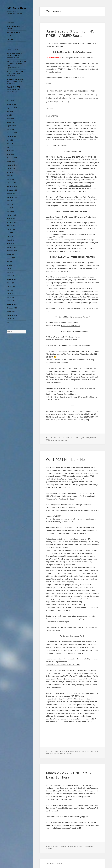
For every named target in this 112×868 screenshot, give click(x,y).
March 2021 (10, 151)
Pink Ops (10, 36)
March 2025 (10, 119)
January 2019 (11, 219)
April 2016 (10, 294)
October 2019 (11, 194)
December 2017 (12, 247)
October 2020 (11, 162)
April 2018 (10, 237)
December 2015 (12, 304)
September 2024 (12, 126)
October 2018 (11, 226)
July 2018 (10, 233)
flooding (78, 751)
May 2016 (10, 290)
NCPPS (87, 438)
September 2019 (12, 197)
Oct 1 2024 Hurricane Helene (69, 460)
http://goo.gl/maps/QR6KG (71, 828)
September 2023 (12, 137)
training (57, 440)
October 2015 (11, 312)
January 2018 (11, 244)
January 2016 (11, 301)
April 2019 (10, 208)
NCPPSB (93, 438)
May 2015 (10, 322)
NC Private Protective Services (13, 28)
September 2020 (12, 165)
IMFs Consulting (16, 8)
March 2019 (10, 212)
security (56, 753)
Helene (83, 751)
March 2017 (10, 272)
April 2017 (10, 269)
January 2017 (11, 276)
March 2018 (10, 240)
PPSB (48, 440)
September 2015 (12, 315)
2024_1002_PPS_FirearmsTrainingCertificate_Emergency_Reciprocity (73, 510)
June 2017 (10, 265)
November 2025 (12, 104)
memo (96, 751)
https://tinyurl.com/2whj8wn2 (80, 186)
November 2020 (12, 158)
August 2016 (11, 287)
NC (83, 438)
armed (74, 438)
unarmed (64, 440)
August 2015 (11, 319)
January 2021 (11, 154)
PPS (47, 753)
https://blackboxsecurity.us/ (67, 808)
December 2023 (12, 133)
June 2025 (10, 115)
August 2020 (11, 169)
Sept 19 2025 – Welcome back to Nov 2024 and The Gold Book (16, 63)
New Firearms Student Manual (64, 394)
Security (64, 751)
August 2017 (11, 258)
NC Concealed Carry (13, 32)
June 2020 (10, 176)
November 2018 (12, 222)
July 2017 (10, 262)
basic (71, 846)
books (79, 438)
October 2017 (11, 254)
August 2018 (11, 229)
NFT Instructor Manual (72, 337)
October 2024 (11, 122)
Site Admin (59, 864)
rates (52, 440)
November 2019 (12, 190)
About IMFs (10, 40)
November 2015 (12, 308)
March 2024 (10, 129)
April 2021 (10, 147)
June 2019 (10, 201)
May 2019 (10, 204)
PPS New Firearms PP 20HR (57, 360)
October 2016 (11, 283)
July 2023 (10, 140)
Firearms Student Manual (69, 323)
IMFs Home (10, 23)
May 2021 (10, 144)
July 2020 (10, 172)
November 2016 (12, 279)
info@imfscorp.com (64, 616)
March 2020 (10, 179)
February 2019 (11, 215)
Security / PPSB (64, 438)
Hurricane (90, 751)
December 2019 (12, 187)
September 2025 (12, 108)
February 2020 (11, 183)
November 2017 (12, 251)
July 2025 (10, 112)
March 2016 (10, 297)
